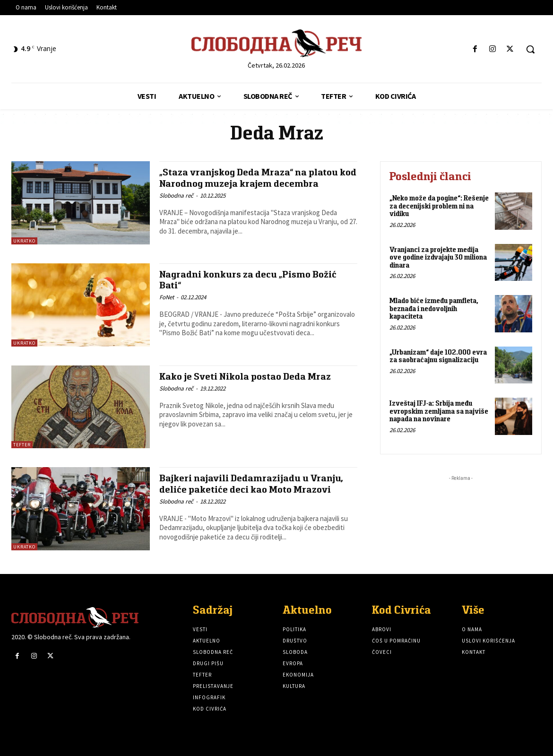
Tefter (22, 445)
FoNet (167, 297)
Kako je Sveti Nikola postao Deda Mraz (247, 376)
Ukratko (24, 241)
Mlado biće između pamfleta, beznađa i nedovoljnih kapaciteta (434, 308)
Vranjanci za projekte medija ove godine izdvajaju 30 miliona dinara (438, 257)
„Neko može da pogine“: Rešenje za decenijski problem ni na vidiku (439, 206)
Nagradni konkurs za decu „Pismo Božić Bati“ (249, 279)
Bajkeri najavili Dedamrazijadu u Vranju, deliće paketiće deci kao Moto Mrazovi (253, 483)
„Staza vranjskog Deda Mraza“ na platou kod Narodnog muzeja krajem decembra (250, 177)
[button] (530, 49)
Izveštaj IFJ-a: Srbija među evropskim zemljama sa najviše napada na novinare (439, 411)
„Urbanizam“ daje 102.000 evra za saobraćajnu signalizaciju (438, 356)
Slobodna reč (176, 196)
